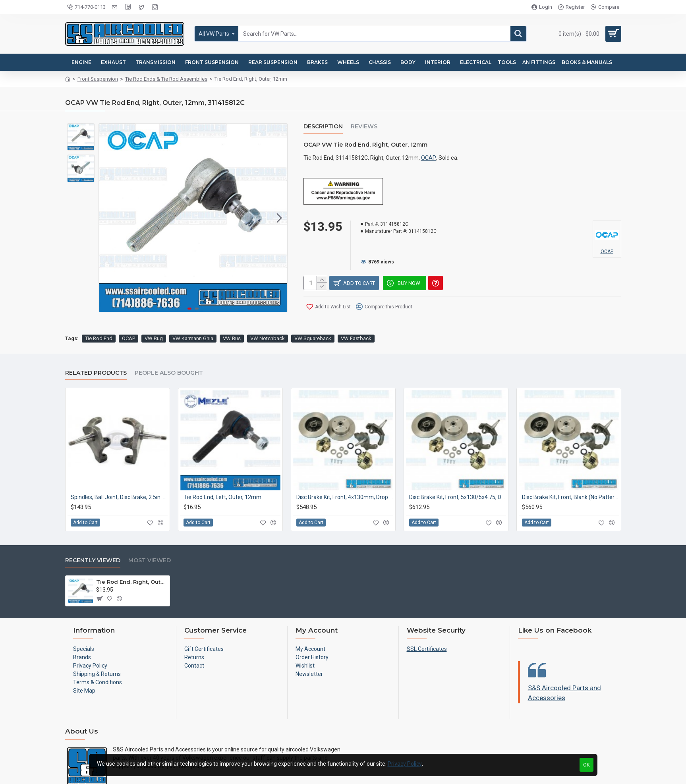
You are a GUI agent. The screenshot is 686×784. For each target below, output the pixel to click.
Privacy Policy (405, 764)
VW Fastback (356, 319)
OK (586, 765)
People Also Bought (169, 353)
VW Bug (154, 319)
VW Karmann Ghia (193, 319)
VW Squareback (313, 319)
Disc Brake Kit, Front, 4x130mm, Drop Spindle (345, 478)
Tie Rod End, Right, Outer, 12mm (131, 562)
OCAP (429, 158)
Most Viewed (150, 541)
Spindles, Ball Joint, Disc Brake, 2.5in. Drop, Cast (119, 478)
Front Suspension (98, 79)
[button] (279, 218)
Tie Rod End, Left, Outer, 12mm (222, 478)
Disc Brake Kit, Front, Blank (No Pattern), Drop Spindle (570, 478)
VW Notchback (268, 319)
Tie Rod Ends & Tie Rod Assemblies (166, 79)
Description (323, 127)
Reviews (364, 127)
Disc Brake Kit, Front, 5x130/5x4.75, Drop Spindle (458, 478)
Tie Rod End (99, 319)
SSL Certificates (427, 629)
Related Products (96, 353)
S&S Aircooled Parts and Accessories (564, 674)
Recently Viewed (93, 541)
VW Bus (232, 319)
